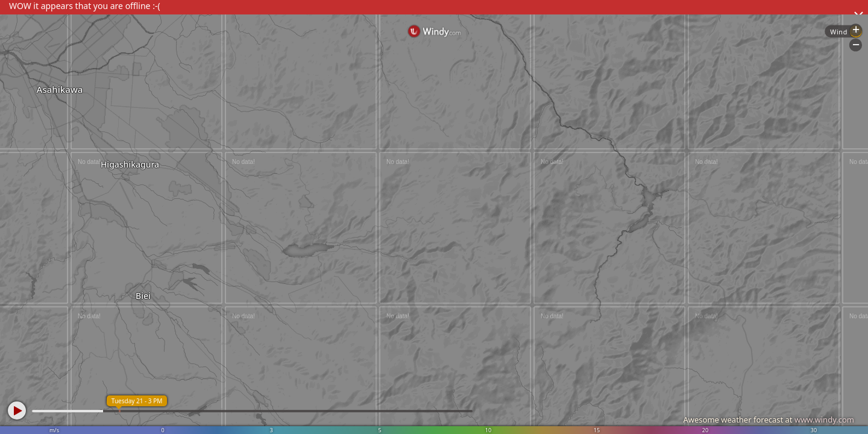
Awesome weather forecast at (769, 420)
